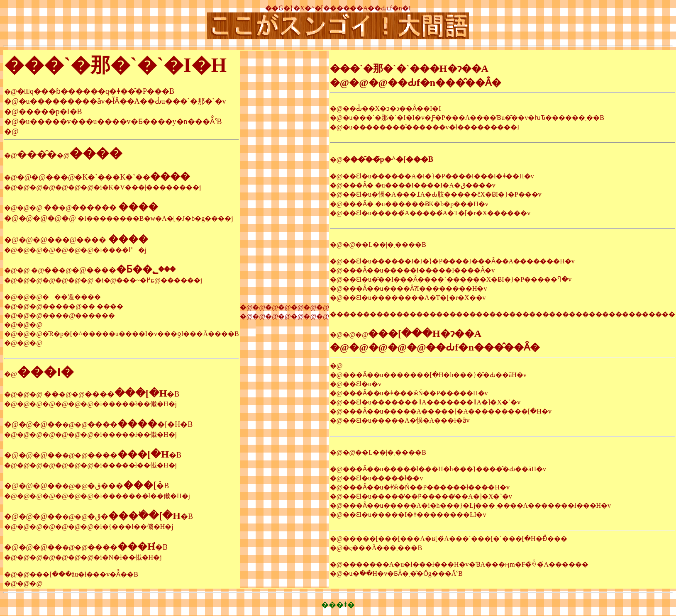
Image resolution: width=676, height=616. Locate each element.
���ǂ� (338, 605)
